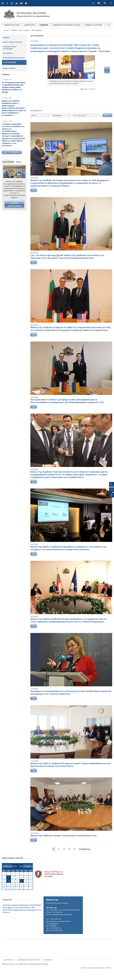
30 (17, 898)
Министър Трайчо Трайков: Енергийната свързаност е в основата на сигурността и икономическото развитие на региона (68, 558)
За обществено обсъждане (9, 48)
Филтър (107, 125)
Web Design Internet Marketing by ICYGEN (96, 978)
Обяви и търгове (93, 25)
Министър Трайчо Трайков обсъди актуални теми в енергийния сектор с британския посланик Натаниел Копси (71, 775)
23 (17, 894)
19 (31, 891)
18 (26, 891)
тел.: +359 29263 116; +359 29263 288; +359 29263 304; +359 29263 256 (63, 921)
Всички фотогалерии (14, 205)
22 (13, 894)
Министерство (12, 25)
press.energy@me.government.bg (59, 924)
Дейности (30, 25)
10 (22, 887)
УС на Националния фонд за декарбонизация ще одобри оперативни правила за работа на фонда (14, 87)
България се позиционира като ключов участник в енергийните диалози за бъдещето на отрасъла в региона (71, 702)
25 (26, 894)
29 (13, 898)
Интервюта (8, 53)
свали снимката (88, 89)
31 (22, 898)
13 (4, 891)
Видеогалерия (9, 68)
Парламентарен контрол (14, 58)
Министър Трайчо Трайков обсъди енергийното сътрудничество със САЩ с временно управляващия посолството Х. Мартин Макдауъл (69, 630)
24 (22, 894)
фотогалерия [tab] (8, 162)
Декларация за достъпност (29, 970)
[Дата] (41, 125)
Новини (44, 25)
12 (31, 887)
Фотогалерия (24, 30)
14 (9, 891)
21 (9, 894)
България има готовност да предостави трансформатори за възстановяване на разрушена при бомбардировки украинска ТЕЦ (67, 411)
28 (9, 898)
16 (17, 891)
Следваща (84, 859)
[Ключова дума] (87, 125)
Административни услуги (66, 25)
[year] (15, 876)
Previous (5, 175)
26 (31, 894)
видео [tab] (19, 162)
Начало (6, 30)
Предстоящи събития (12, 42)
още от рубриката (12, 152)
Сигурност (49, 970)
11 (26, 887)
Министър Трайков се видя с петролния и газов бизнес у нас (64, 846)
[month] (21, 876)
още (34, 200)
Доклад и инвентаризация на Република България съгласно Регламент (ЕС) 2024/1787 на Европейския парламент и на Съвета (22, 919)
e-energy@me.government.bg (57, 913)
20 (4, 894)
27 (4, 898)
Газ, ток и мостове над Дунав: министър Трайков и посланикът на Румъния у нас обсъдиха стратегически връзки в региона (67, 267)
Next (23, 175)
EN (93, 3)
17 (22, 891)
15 (13, 891)
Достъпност (9, 970)
